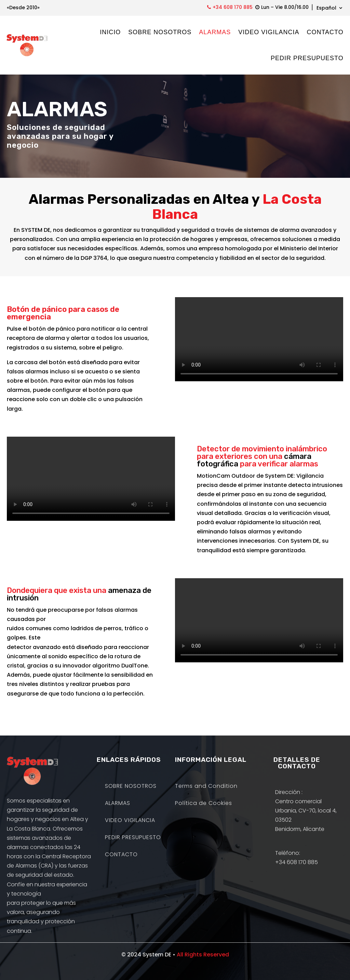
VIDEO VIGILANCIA (269, 32)
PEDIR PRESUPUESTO (307, 58)
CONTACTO (325, 32)
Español (326, 8)
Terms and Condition (206, 787)
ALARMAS (215, 32)
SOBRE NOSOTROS (160, 32)
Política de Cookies (204, 804)
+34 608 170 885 (233, 7)
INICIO (110, 32)
